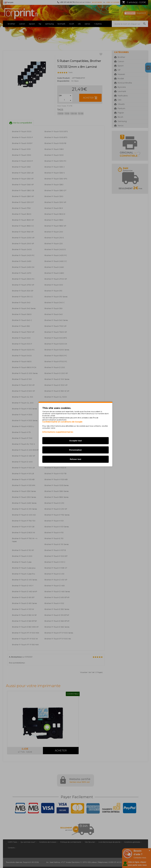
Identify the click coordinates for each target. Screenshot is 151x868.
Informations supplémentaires (58, 432)
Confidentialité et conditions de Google (62, 422)
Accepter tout (75, 440)
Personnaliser (75, 450)
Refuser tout (76, 459)
